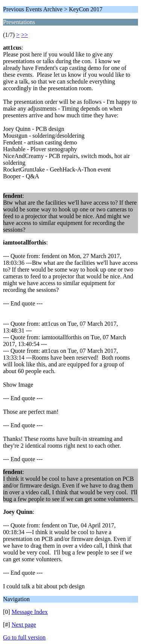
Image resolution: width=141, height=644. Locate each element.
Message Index (30, 612)
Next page (24, 625)
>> (24, 35)
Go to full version (24, 637)
